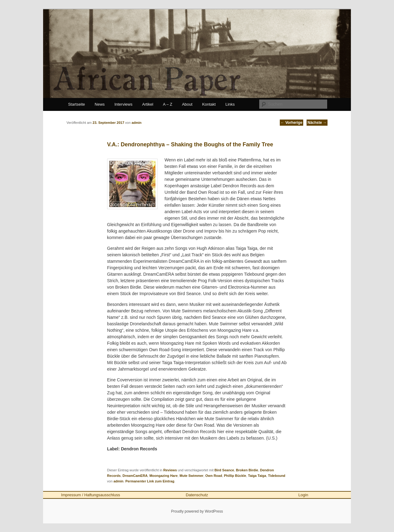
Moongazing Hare (163, 476)
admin (119, 481)
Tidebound (277, 476)
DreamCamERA (135, 476)
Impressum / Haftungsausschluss (91, 495)
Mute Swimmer (191, 476)
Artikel (148, 104)
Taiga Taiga (257, 476)
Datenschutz (197, 495)
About (187, 104)
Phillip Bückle (235, 476)
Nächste (317, 123)
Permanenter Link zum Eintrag (150, 481)
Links (230, 104)
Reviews (170, 470)
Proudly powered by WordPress (197, 511)
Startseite (76, 104)
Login (303, 495)
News (100, 104)
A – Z (167, 104)
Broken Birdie (247, 470)
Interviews (124, 104)
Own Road (214, 476)
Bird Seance (224, 470)
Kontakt (209, 104)
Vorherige (291, 123)
